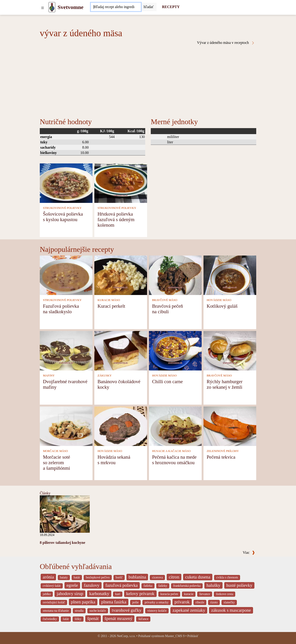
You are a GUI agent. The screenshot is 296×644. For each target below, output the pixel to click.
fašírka (148, 586)
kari (118, 594)
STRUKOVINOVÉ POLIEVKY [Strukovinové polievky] (62, 208)
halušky (213, 585)
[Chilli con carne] (175, 350)
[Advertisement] (148, 79)
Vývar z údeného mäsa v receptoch (226, 43)
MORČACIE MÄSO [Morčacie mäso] (55, 451)
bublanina (137, 577)
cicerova (157, 577)
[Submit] (149, 7)
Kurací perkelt (111, 306)
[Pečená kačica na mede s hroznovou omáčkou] (175, 426)
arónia (48, 577)
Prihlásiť (193, 636)
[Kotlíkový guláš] (230, 275)
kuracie (189, 594)
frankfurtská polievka (187, 586)
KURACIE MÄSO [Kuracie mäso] (109, 300)
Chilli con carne (168, 381)
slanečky (229, 602)
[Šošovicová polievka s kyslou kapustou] (66, 183)
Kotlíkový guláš (222, 306)
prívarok (182, 602)
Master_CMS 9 (175, 636)
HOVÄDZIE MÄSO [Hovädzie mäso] (219, 300)
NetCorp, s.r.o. (126, 636)
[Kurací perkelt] (121, 275)
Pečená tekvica (221, 457)
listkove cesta (225, 594)
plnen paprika (83, 602)
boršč (119, 577)
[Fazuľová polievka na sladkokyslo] (66, 275)
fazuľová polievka (122, 585)
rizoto (214, 602)
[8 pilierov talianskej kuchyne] (65, 514)
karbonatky (99, 594)
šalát (66, 619)
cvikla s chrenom (227, 577)
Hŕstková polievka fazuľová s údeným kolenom (116, 219)
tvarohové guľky (127, 610)
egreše (72, 585)
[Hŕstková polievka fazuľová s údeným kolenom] (121, 183)
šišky (78, 619)
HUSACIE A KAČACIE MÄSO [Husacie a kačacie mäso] (171, 451)
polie (136, 602)
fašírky (163, 586)
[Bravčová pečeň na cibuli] (175, 275)
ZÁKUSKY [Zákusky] (105, 376)
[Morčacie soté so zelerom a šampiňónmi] (66, 426)
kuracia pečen (169, 594)
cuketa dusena (198, 577)
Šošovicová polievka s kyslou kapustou (63, 217)
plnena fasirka (114, 602)
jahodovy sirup (70, 594)
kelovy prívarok (140, 594)
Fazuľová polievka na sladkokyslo (61, 309)
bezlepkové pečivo (98, 577)
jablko (47, 594)
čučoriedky (50, 619)
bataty (64, 577)
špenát (93, 618)
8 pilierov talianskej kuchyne (63, 543)
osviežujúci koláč (54, 602)
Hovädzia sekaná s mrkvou (114, 460)
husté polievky (239, 585)
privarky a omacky (156, 602)
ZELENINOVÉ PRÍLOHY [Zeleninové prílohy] (223, 451)
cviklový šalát (52, 586)
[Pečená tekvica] (230, 426)
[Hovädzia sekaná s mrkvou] (121, 426)
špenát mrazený (119, 618)
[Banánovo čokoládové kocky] (121, 350)
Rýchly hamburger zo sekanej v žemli (225, 384)
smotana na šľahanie (56, 611)
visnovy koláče (157, 611)
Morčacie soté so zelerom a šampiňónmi (57, 462)
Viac (249, 552)
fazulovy (92, 585)
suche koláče (98, 611)
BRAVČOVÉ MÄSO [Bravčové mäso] (165, 300)
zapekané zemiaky (189, 610)
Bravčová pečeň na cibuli (168, 309)
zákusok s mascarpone (231, 610)
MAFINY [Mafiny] (49, 376)
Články (45, 493)
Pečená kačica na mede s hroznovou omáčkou (174, 460)
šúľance (143, 619)
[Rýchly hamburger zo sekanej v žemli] (230, 350)
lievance (205, 594)
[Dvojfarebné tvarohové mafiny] (66, 350)
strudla (79, 611)
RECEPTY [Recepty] (171, 7)
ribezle (200, 602)
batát (77, 577)
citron (174, 577)
